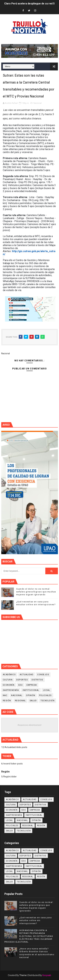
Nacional (38, 103)
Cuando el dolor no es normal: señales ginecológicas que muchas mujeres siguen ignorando (36, 592)
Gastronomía (11, 690)
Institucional (31, 690)
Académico (9, 675)
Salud (33, 701)
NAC (5, 695)
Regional (20, 701)
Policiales (45, 695)
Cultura (8, 680)
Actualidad (27, 675)
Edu (21, 685)
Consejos (43, 675)
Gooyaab (47, 975)
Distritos (37, 680)
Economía (9, 685)
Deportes (22, 680)
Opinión (31, 695)
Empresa (32, 685)
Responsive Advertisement (29, 725)
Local (47, 690)
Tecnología (48, 701)
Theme (23, 975)
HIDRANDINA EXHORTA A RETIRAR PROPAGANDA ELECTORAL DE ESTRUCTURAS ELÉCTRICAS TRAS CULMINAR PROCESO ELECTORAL (29, 936)
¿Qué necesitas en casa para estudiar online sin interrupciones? (36, 920)
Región (7, 701)
